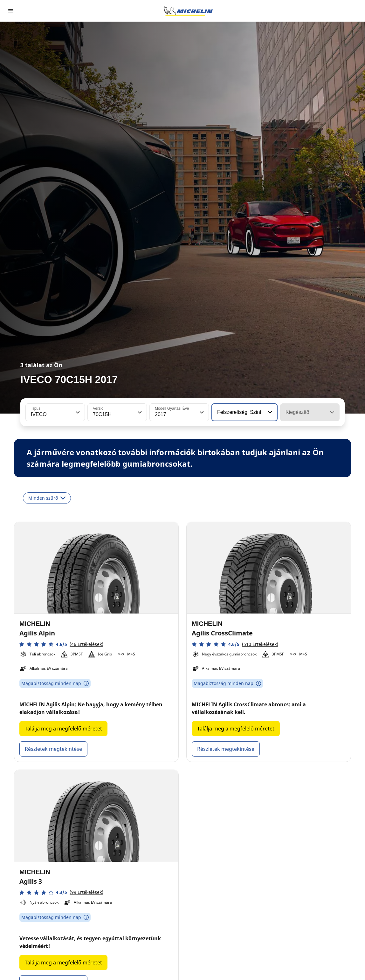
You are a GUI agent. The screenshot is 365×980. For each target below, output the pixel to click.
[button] (77, 412)
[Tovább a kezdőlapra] (188, 11)
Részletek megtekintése (53, 749)
